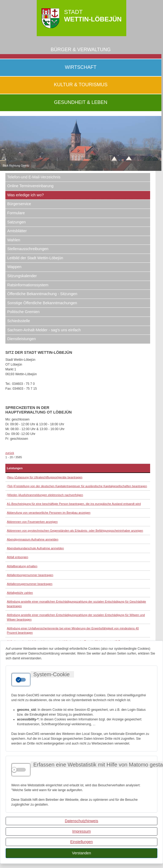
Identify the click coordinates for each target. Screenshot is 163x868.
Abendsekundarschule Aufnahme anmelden (36, 548)
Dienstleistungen (21, 339)
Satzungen (16, 222)
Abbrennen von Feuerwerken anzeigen (32, 522)
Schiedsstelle (19, 321)
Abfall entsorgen (18, 557)
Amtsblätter (17, 231)
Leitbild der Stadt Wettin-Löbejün (35, 258)
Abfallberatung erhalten (22, 566)
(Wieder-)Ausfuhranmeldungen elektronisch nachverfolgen (45, 495)
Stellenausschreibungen (28, 249)
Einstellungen (81, 842)
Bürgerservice (19, 204)
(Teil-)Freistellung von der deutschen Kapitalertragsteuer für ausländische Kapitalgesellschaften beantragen (77, 486)
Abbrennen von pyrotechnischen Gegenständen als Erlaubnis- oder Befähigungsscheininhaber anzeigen (75, 531)
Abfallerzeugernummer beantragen (30, 584)
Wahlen (14, 240)
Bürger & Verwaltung (81, 50)
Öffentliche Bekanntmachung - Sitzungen (42, 294)
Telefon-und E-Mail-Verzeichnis (34, 177)
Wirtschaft (81, 67)
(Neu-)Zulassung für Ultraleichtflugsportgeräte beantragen (45, 477)
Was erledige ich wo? (25, 195)
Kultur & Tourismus (81, 85)
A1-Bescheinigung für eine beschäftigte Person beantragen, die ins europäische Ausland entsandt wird (74, 504)
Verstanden (82, 853)
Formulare (16, 213)
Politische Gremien (23, 312)
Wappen (14, 267)
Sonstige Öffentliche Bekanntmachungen (42, 303)
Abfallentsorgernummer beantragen (30, 575)
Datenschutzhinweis (82, 821)
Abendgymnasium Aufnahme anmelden (33, 539)
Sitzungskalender (22, 276)
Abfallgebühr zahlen (20, 593)
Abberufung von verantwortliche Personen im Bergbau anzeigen (49, 513)
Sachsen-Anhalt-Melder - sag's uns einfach (44, 330)
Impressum (81, 831)
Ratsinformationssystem (28, 285)
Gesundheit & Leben (81, 102)
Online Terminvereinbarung (30, 186)
